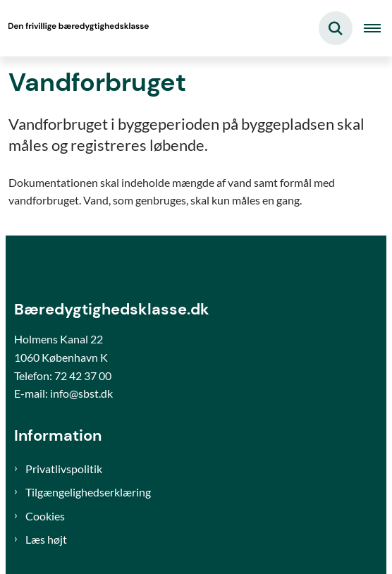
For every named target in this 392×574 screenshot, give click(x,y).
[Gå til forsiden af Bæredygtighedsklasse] (75, 28)
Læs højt (46, 539)
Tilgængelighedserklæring (88, 492)
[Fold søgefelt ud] (336, 28)
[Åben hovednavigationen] (378, 28)
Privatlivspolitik (64, 469)
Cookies (45, 516)
